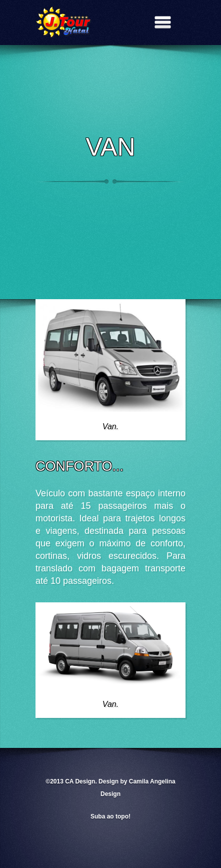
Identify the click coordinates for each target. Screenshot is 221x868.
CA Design (80, 781)
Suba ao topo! (110, 816)
